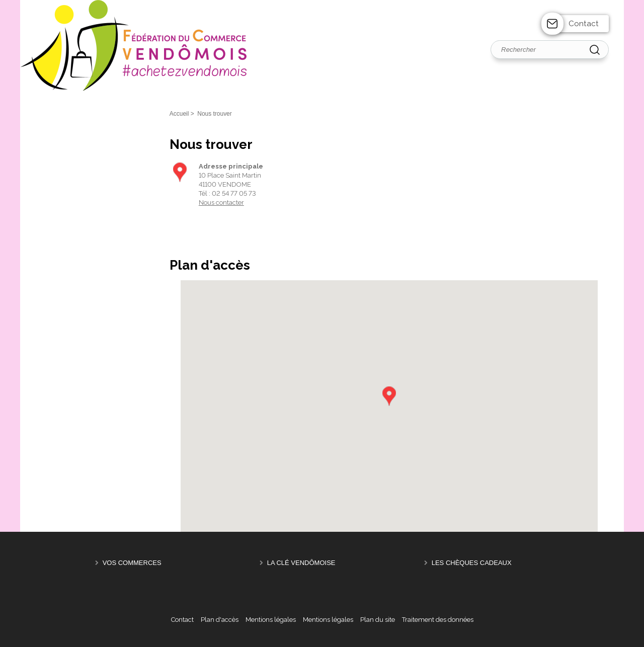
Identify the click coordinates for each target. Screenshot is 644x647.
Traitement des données (438, 620)
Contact (584, 24)
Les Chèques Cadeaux (472, 563)
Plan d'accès (220, 620)
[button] (389, 396)
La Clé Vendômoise (301, 563)
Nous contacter (221, 203)
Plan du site (378, 620)
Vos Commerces (132, 563)
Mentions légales (271, 620)
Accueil (179, 114)
